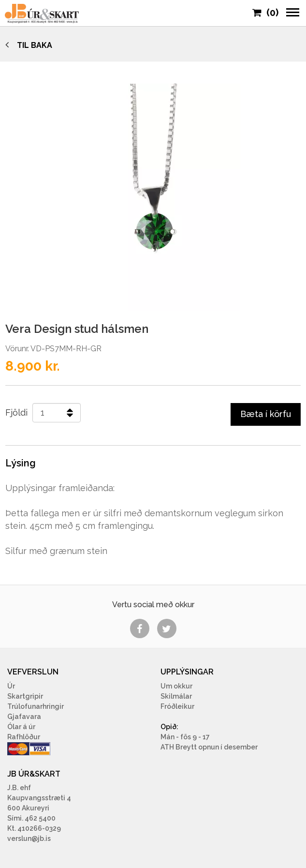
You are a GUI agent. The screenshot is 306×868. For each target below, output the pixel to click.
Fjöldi (16, 412)
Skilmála (175, 696)
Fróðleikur (177, 706)
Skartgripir (25, 696)
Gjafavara (24, 717)
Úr (11, 686)
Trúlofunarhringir (36, 706)
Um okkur (176, 686)
